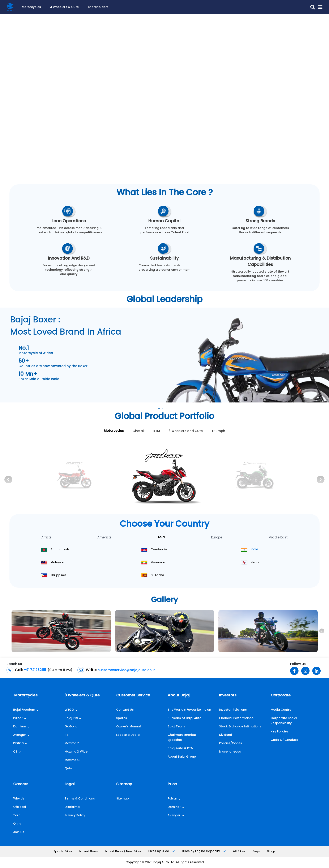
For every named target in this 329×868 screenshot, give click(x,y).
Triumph (218, 431)
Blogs (271, 852)
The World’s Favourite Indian (189, 710)
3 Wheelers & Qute (64, 7)
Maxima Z (72, 743)
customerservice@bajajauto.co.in (126, 670)
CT (15, 752)
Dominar (20, 727)
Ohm (17, 824)
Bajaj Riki (71, 718)
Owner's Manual (129, 727)
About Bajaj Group (182, 757)
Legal (70, 784)
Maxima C (72, 760)
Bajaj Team (176, 727)
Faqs (256, 852)
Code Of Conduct (284, 740)
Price (172, 784)
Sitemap (124, 784)
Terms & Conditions (80, 799)
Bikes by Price (162, 851)
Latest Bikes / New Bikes (123, 852)
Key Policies (279, 732)
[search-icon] (311, 7)
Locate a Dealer (128, 735)
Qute (68, 769)
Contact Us (125, 710)
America (104, 538)
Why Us (19, 799)
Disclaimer (73, 807)
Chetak (139, 431)
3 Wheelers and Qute (186, 431)
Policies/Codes (230, 743)
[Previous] (8, 480)
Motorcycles (31, 7)
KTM (157, 431)
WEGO (69, 710)
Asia (161, 537)
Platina (18, 743)
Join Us (19, 832)
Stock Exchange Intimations (240, 727)
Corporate (281, 695)
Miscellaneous (230, 752)
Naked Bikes (89, 852)
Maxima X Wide (76, 752)
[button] (319, 7)
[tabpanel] (164, 355)
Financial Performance (236, 718)
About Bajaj (179, 695)
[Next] (321, 480)
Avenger (20, 735)
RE (66, 735)
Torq (17, 816)
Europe (217, 538)
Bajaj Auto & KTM (181, 748)
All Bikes (239, 852)
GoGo (69, 727)
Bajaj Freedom (24, 710)
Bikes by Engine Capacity (204, 851)
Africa (46, 538)
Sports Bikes (63, 852)
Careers (21, 784)
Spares (122, 718)
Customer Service (133, 695)
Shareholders (98, 7)
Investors (228, 695)
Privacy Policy (75, 816)
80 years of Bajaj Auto (185, 718)
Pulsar (18, 718)
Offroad (20, 807)
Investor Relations (233, 710)
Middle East (278, 538)
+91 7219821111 (34, 670)
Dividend (226, 735)
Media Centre (281, 710)
